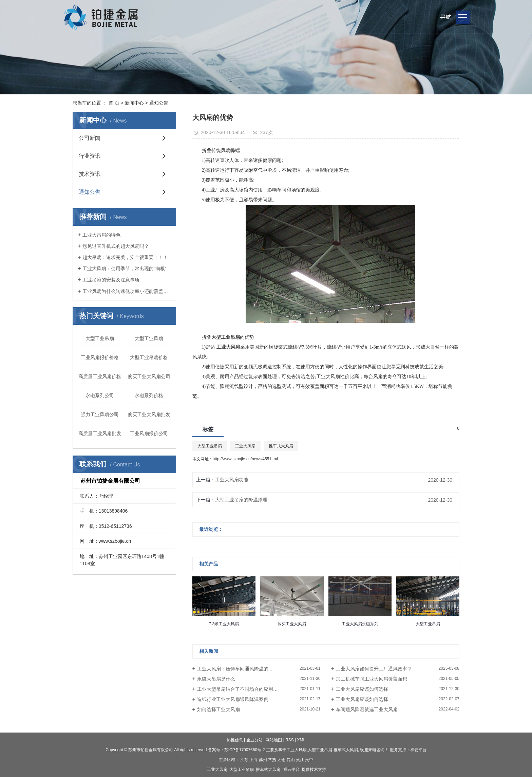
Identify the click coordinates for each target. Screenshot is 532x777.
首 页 (114, 103)
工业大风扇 (245, 446)
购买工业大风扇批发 (149, 414)
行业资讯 (90, 156)
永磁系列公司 (100, 395)
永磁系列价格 (149, 395)
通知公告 (159, 103)
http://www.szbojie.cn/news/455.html (245, 459)
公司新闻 (90, 138)
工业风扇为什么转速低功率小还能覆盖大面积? (127, 291)
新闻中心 (134, 103)
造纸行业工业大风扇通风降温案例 (233, 699)
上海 (253, 760)
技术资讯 (90, 174)
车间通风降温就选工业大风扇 (367, 709)
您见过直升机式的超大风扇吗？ (116, 246)
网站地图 (274, 740)
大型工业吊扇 (100, 338)
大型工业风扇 (149, 338)
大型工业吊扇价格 (149, 357)
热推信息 (235, 740)
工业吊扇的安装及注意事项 (111, 280)
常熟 (272, 760)
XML (301, 740)
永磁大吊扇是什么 (216, 679)
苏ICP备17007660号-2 (245, 750)
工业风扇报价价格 (100, 357)
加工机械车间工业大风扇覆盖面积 (372, 679)
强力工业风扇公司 (100, 414)
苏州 (263, 760)
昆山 (291, 760)
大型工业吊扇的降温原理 (241, 500)
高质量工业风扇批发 (100, 433)
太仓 (281, 760)
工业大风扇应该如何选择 (362, 689)
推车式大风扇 (281, 446)
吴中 (309, 760)
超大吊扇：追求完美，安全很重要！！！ (125, 257)
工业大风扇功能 (232, 480)
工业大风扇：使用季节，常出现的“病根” (124, 269)
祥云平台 (418, 750)
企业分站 (254, 740)
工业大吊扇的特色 (101, 235)
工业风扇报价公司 (149, 433)
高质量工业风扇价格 (100, 376)
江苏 (244, 760)
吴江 (300, 760)
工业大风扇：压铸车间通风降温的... (235, 669)
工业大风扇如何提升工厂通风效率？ (374, 669)
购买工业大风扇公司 (149, 376)
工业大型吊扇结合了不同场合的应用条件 (240, 689)
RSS (290, 740)
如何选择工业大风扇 (218, 709)
